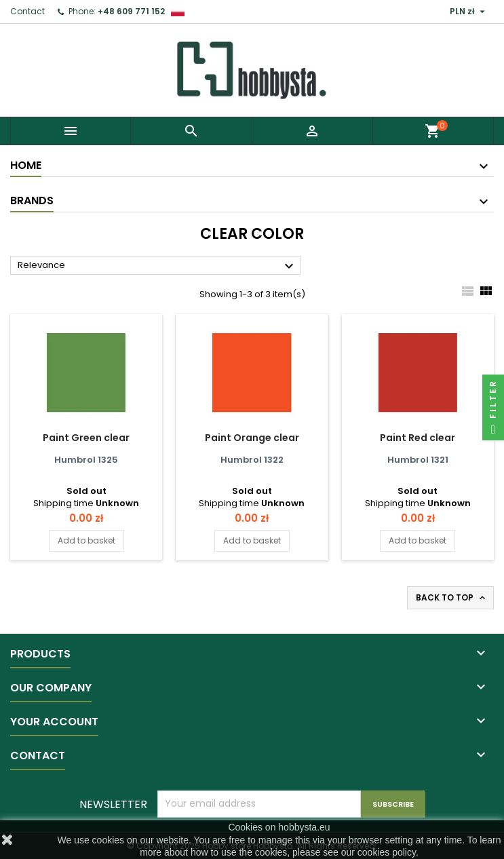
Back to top (452, 598)
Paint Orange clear (252, 438)
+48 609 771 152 (131, 11)
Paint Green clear (86, 438)
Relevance (157, 266)
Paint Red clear (418, 438)
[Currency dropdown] (469, 12)
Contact (27, 11)
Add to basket (86, 540)
